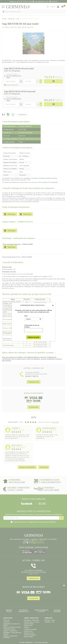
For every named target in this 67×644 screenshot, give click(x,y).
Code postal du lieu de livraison (32, 326)
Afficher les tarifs (34, 337)
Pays (26, 316)
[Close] (53, 305)
